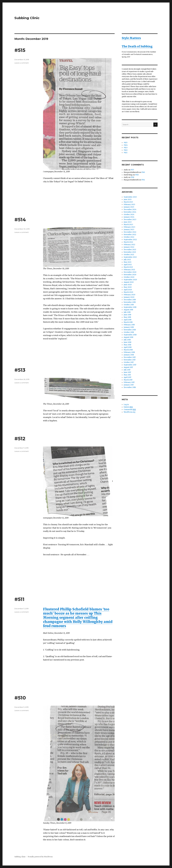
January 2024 (129, 217)
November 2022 (130, 235)
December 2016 (130, 387)
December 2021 (130, 250)
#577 (132, 170)
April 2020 (128, 290)
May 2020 (128, 287)
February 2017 (129, 382)
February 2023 (129, 227)
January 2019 (129, 327)
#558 (132, 177)
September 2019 (130, 307)
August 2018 (128, 337)
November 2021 (130, 252)
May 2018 (127, 345)
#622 (126, 150)
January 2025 (129, 207)
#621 (125, 153)
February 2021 (129, 270)
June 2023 (128, 222)
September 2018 (130, 335)
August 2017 (128, 367)
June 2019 (127, 315)
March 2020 (128, 292)
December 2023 (130, 220)
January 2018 (129, 355)
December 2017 (130, 357)
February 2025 (129, 205)
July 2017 (127, 370)
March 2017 (128, 380)
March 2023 (128, 225)
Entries (128, 407)
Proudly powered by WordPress (40, 857)
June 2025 (128, 199)
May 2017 (127, 375)
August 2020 (129, 282)
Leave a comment (22, 63)
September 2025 (130, 197)
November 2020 (130, 275)
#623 (126, 148)
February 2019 (129, 325)
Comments (130, 410)
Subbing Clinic (27, 18)
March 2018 (128, 350)
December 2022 (130, 232)
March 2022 (128, 242)
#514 (20, 220)
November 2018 (130, 330)
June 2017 (127, 372)
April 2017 (127, 377)
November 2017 (130, 360)
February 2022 (129, 245)
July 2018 (127, 340)
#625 (126, 143)
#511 (19, 599)
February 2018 (129, 352)
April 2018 (128, 347)
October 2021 (129, 255)
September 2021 (130, 257)
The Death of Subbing (137, 46)
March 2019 (128, 322)
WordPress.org (130, 412)
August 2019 (128, 310)
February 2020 (129, 295)
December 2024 (130, 210)
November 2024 (130, 212)
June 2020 (128, 285)
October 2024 (129, 215)
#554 (143, 180)
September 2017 (130, 365)
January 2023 (129, 230)
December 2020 (130, 272)
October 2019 (129, 305)
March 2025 (128, 202)
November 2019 (130, 302)
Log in (126, 405)
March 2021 (128, 267)
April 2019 (128, 320)
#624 (126, 145)
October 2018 (129, 332)
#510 (20, 698)
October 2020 (129, 277)
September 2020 (130, 280)
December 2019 (130, 300)
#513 (20, 370)
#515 (20, 50)
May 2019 (127, 317)
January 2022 (129, 247)
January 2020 (129, 297)
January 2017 (129, 385)
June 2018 (127, 342)
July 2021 (127, 260)
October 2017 (129, 362)
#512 (20, 439)
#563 (143, 172)
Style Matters (131, 38)
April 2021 (128, 265)
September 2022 (130, 240)
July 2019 (127, 312)
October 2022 (129, 237)
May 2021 (127, 262)
